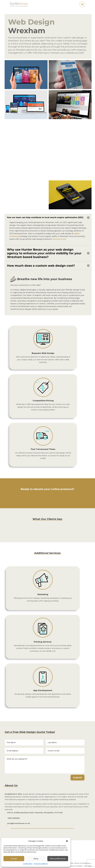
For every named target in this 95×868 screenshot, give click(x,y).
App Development (43, 690)
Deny (36, 859)
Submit (78, 778)
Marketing (43, 594)
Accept (14, 859)
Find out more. (60, 239)
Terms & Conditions (41, 864)
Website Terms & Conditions (78, 863)
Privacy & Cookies (75, 866)
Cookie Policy (28, 864)
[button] (67, 841)
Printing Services (43, 642)
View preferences (58, 859)
